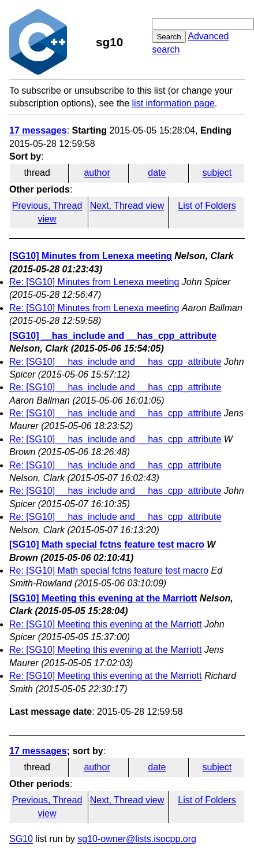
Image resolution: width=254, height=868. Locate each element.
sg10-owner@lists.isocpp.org (137, 839)
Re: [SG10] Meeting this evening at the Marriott (106, 624)
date (157, 173)
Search (169, 37)
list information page (173, 103)
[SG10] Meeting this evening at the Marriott (103, 598)
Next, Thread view (127, 206)
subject (217, 173)
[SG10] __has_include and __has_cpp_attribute (113, 336)
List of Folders (207, 206)
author (97, 173)
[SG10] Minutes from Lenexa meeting (91, 256)
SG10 (21, 839)
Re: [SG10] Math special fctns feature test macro (109, 570)
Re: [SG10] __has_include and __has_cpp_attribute (115, 362)
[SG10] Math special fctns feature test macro (107, 544)
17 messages (38, 130)
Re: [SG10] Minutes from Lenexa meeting (94, 282)
